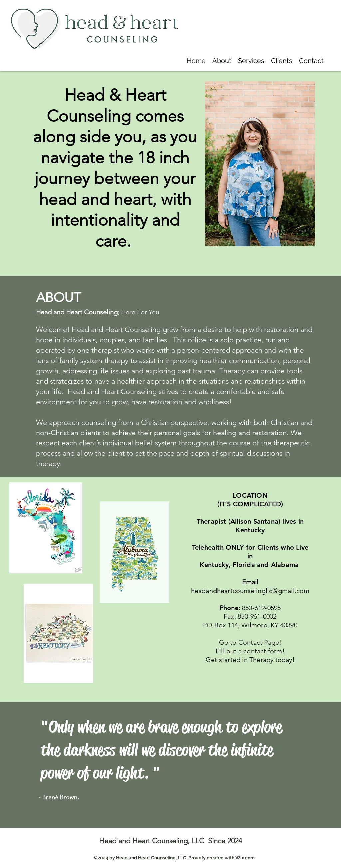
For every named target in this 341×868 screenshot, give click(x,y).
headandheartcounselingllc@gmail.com (250, 591)
